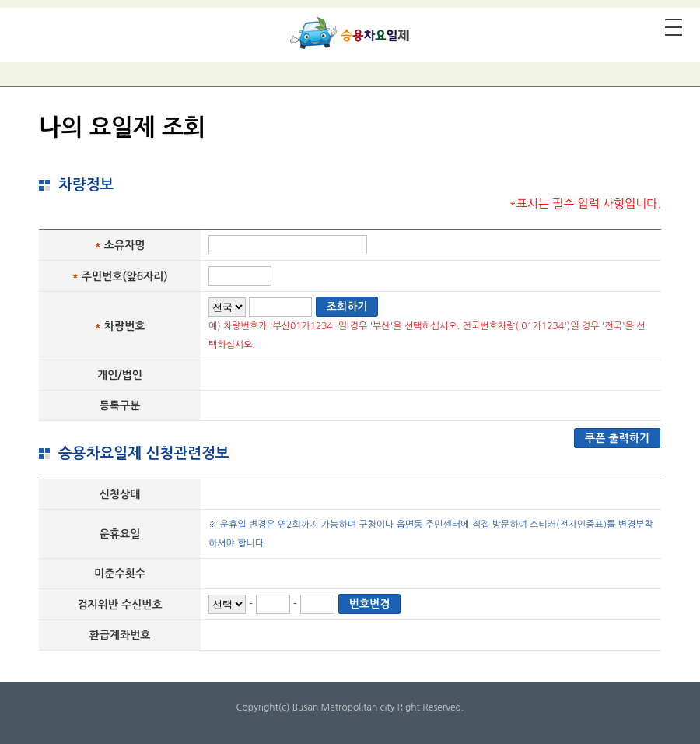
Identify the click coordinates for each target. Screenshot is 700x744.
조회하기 (347, 307)
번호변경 (370, 604)
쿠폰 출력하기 (617, 438)
